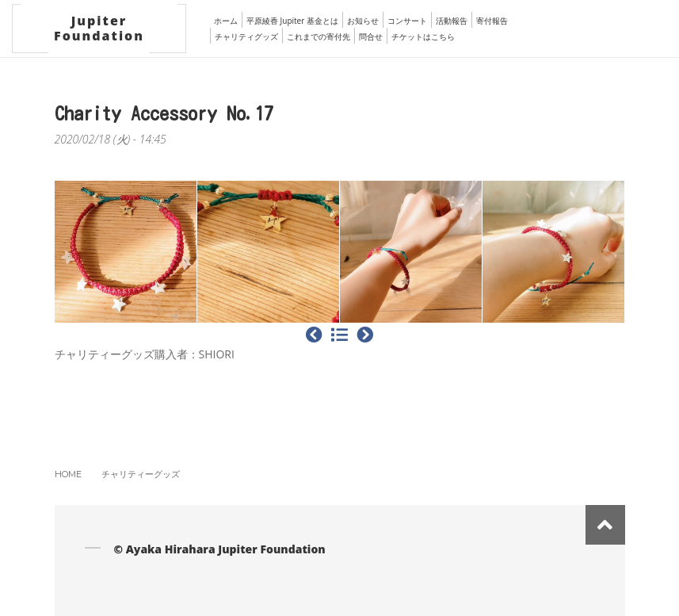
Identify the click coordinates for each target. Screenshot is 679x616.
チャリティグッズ (246, 36)
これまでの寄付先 (319, 36)
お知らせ (363, 21)
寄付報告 (492, 21)
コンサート (407, 21)
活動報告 (452, 21)
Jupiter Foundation (99, 28)
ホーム (226, 21)
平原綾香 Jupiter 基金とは (292, 21)
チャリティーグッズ (141, 474)
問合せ (371, 36)
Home (68, 474)
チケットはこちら (423, 36)
